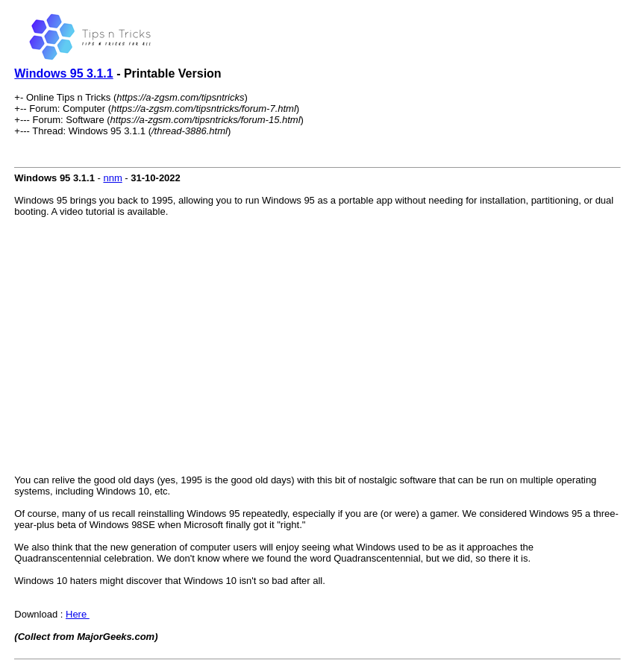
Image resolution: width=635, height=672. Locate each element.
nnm (112, 178)
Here (78, 614)
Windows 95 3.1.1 (63, 73)
